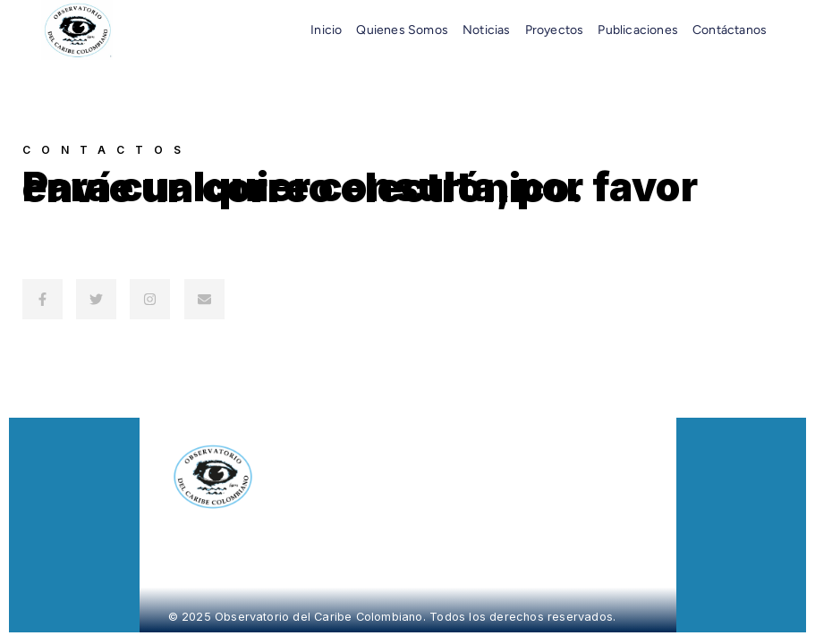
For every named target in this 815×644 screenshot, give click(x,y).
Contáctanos (730, 30)
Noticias (487, 30)
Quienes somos (402, 30)
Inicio (326, 30)
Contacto (518, 462)
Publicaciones (638, 30)
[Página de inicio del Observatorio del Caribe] (313, 477)
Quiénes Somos (541, 436)
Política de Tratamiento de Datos (567, 472)
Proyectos (555, 30)
